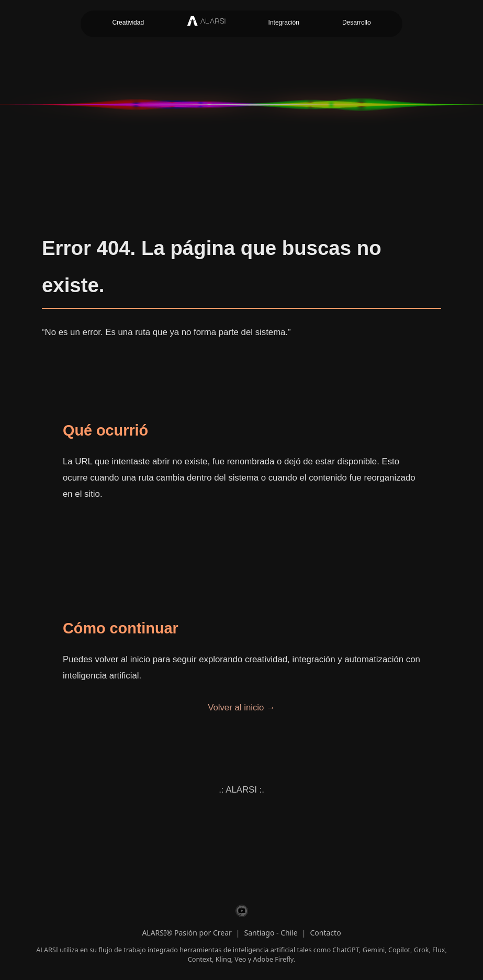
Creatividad (128, 23)
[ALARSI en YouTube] (242, 912)
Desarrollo (357, 23)
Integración (284, 23)
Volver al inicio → (241, 708)
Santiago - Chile (271, 933)
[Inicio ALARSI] (206, 24)
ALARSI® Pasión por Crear (187, 933)
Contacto (325, 933)
